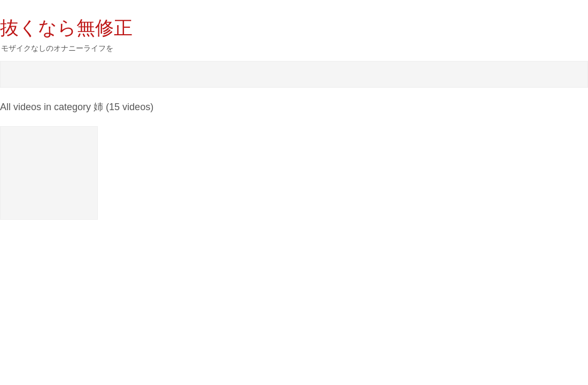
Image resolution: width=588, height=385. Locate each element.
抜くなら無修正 (66, 28)
